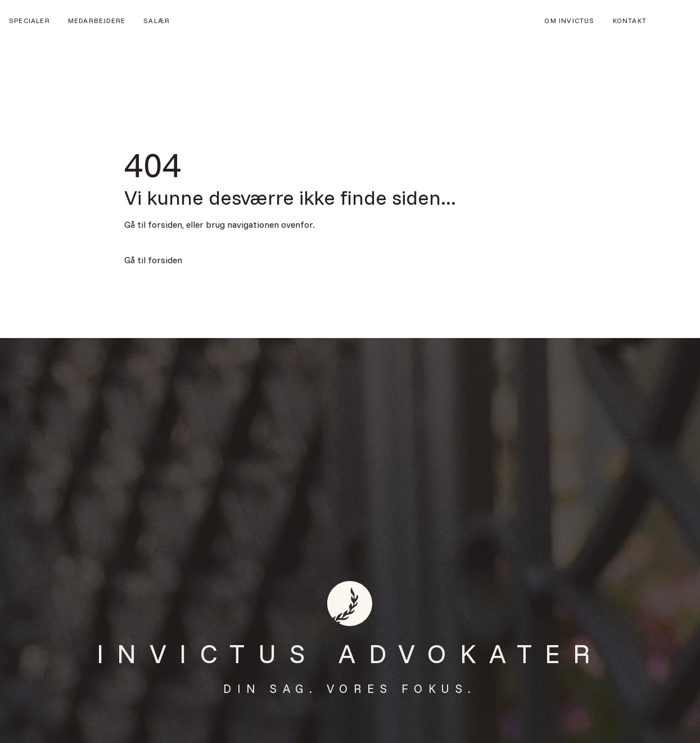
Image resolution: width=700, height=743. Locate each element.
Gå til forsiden (153, 260)
